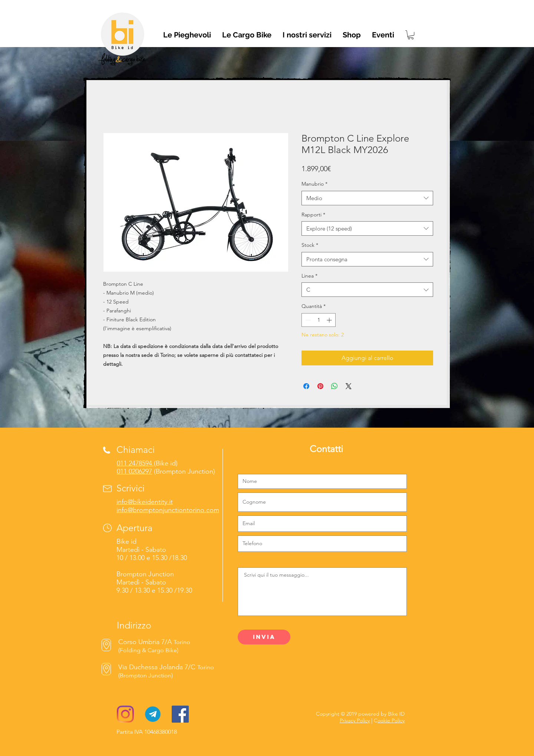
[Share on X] (349, 386)
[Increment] (330, 320)
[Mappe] (106, 669)
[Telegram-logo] (153, 714)
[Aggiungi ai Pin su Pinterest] (320, 386)
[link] (411, 35)
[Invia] (264, 637)
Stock (310, 245)
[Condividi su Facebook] (306, 386)
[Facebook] (180, 714)
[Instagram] (125, 714)
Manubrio (314, 184)
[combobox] (367, 198)
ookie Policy (391, 720)
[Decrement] (307, 320)
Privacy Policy (355, 720)
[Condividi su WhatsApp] (334, 386)
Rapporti (313, 215)
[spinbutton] (319, 320)
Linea (309, 276)
